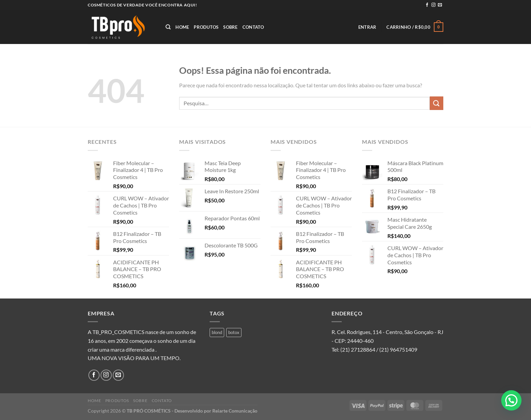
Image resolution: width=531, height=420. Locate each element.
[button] (511, 400)
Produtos (206, 27)
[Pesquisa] (168, 27)
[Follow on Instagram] (433, 5)
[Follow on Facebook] (427, 5)
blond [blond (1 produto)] (217, 332)
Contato (253, 27)
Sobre (230, 27)
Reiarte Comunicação (235, 411)
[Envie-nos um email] (440, 5)
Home (182, 27)
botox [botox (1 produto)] (234, 332)
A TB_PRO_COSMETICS (116, 332)
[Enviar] (437, 103)
